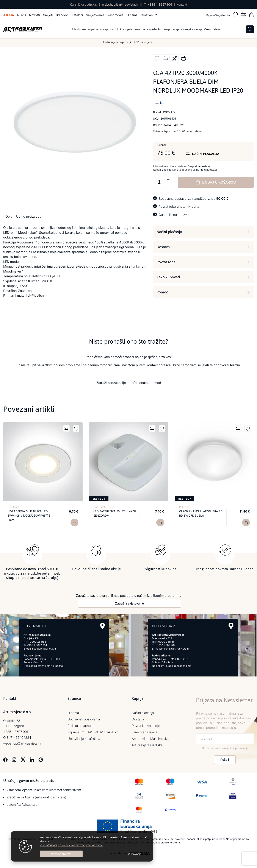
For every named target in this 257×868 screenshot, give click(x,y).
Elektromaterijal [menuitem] (83, 29)
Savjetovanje (95, 15)
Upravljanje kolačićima (84, 739)
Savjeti (48, 15)
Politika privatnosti (81, 726)
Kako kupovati (168, 277)
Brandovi (62, 15)
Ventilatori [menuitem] (213, 29)
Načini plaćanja (169, 232)
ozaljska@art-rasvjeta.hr (41, 649)
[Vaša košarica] (251, 15)
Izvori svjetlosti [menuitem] (105, 29)
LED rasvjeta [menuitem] (124, 29)
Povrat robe (166, 262)
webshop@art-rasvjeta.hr (120, 4)
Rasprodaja (115, 15)
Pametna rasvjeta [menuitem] (145, 29)
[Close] (61, 854)
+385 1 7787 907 (165, 645)
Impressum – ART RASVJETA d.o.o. (93, 732)
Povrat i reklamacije (146, 726)
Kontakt (182, 4)
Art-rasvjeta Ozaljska (147, 745)
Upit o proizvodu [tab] (29, 217)
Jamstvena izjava (144, 732)
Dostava (163, 247)
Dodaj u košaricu (216, 182)
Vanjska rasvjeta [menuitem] (194, 29)
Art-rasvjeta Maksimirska (150, 739)
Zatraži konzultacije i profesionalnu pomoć (129, 383)
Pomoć (162, 292)
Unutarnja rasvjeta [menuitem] (170, 29)
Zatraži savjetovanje (129, 603)
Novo (22, 15)
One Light (13, 507)
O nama (132, 15)
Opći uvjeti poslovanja (84, 719)
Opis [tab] (9, 217)
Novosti (34, 15)
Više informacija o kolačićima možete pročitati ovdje (71, 845)
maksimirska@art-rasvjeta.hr (172, 649)
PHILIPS (184, 507)
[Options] (134, 854)
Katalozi (77, 15)
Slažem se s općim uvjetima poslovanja (225, 748)
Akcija (9, 15)
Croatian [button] (147, 15)
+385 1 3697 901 (160, 4)
